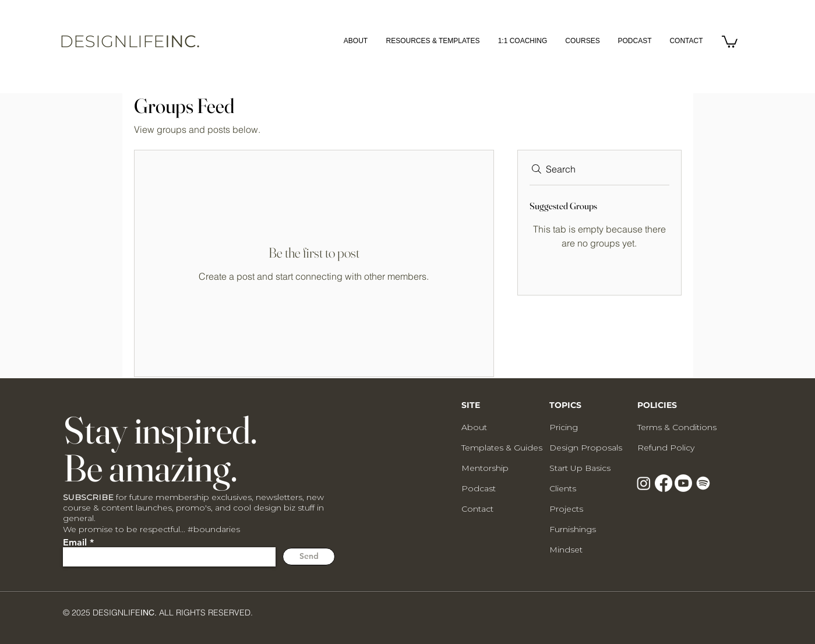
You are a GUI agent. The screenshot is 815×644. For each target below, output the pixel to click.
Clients (563, 488)
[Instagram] (644, 483)
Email (75, 543)
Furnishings (573, 529)
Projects (566, 509)
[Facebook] (664, 483)
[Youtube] (683, 483)
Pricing (564, 427)
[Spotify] (703, 483)
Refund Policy (666, 448)
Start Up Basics (580, 468)
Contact (477, 509)
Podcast (479, 488)
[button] (730, 41)
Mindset (566, 550)
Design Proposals (586, 448)
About (474, 427)
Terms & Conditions (677, 427)
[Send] (309, 557)
